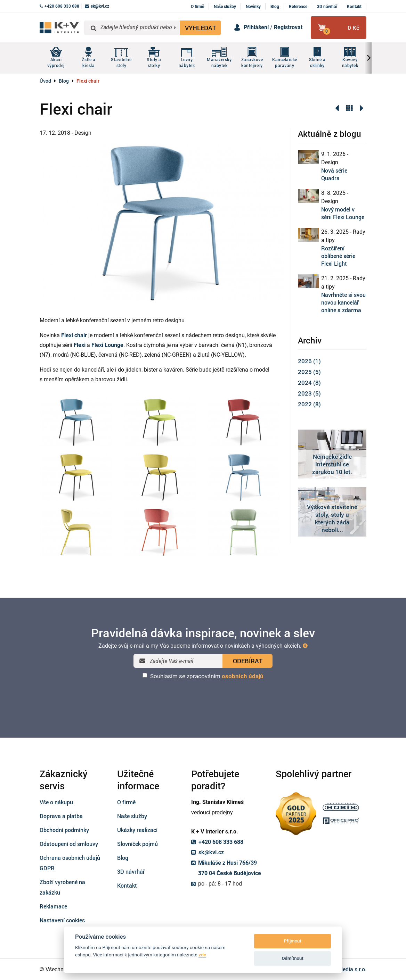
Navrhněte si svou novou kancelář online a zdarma (343, 302)
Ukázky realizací (137, 830)
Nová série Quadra (334, 174)
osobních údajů (243, 676)
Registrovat (288, 27)
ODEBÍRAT (248, 661)
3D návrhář (327, 7)
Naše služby (225, 7)
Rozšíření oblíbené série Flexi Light (338, 256)
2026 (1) (309, 361)
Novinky (253, 7)
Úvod (45, 81)
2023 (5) (309, 393)
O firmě (197, 7)
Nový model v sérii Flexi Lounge (343, 213)
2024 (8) (309, 383)
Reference (298, 7)
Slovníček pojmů (137, 844)
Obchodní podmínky (64, 830)
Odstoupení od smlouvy (69, 844)
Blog (275, 7)
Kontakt (354, 7)
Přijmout (292, 941)
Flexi (80, 345)
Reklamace (53, 906)
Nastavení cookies (62, 920)
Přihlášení (256, 27)
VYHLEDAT (200, 28)
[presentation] (203, 698)
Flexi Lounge (107, 345)
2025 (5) (309, 372)
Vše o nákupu (56, 802)
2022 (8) (309, 404)
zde (202, 955)
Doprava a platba (61, 816)
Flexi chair (74, 335)
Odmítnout (293, 958)
